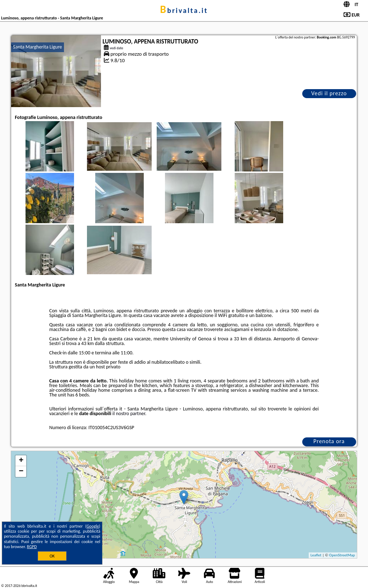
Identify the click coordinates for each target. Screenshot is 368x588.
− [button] (21, 472)
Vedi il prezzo (329, 93)
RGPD (32, 547)
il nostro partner (129, 414)
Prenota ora (329, 441)
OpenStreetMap (342, 555)
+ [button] (21, 461)
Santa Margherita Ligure (37, 47)
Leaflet (316, 555)
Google (93, 526)
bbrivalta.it (184, 10)
